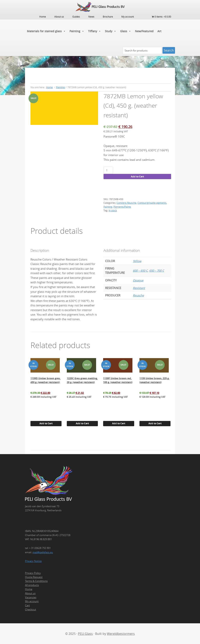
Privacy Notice (33, 561)
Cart (27, 605)
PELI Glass (85, 634)
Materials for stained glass (46, 31)
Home (29, 589)
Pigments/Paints (122, 207)
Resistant (139, 288)
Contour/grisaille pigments (152, 203)
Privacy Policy (33, 573)
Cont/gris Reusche (126, 203)
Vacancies (31, 597)
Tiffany (95, 31)
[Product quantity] (108, 170)
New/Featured (144, 31)
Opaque (138, 280)
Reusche (138, 295)
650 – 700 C (157, 271)
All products (32, 585)
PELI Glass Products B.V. (100, 7)
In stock (113, 210)
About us (30, 593)
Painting (77, 31)
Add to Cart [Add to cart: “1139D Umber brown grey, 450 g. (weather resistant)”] (46, 423)
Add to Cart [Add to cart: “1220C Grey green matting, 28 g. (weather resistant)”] (82, 423)
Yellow (137, 261)
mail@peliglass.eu (43, 552)
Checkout (31, 609)
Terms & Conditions (36, 581)
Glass (126, 31)
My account (32, 601)
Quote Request (34, 577)
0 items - (161, 17)
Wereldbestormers (121, 634)
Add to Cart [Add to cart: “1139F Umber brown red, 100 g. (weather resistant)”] (119, 423)
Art (159, 31)
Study (111, 31)
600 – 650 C (140, 271)
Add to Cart (137, 177)
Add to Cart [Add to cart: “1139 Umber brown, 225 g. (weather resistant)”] (155, 423)
